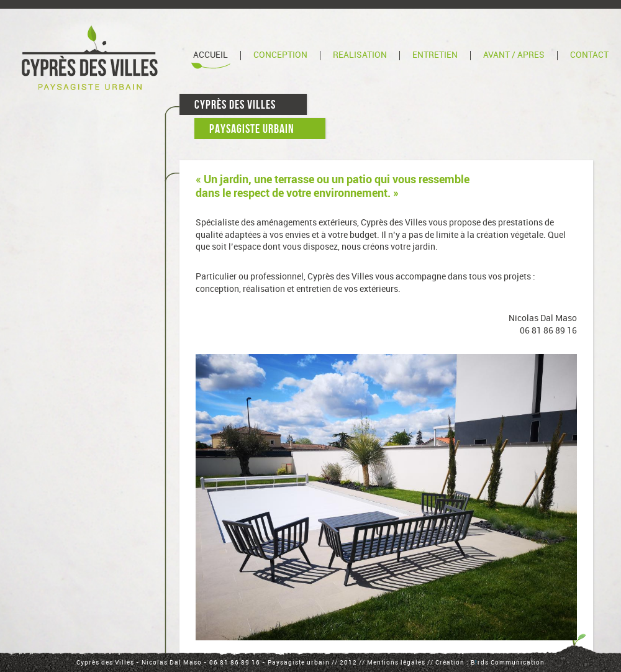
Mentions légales (396, 663)
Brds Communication (508, 663)
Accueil (211, 55)
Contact (589, 55)
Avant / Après (514, 55)
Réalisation (360, 55)
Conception (280, 55)
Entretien (435, 55)
